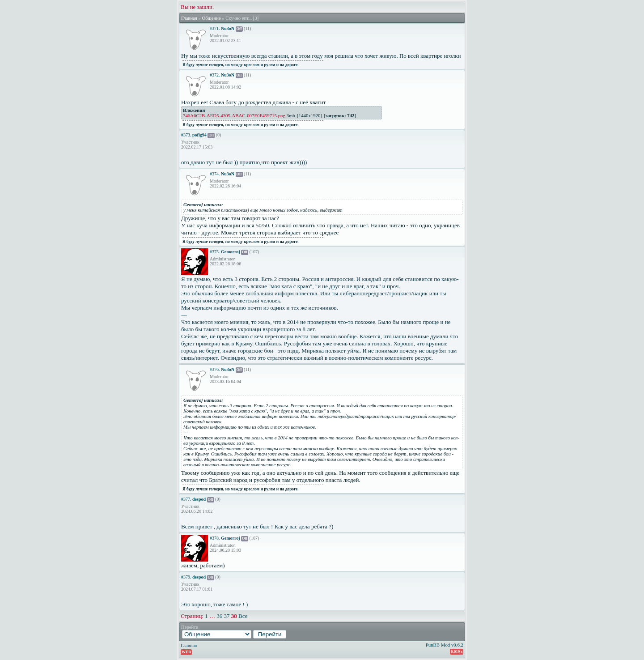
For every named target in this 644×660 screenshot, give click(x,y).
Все (243, 616)
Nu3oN (228, 28)
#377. (186, 499)
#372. (215, 75)
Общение (211, 18)
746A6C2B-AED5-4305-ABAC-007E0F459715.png (234, 115)
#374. (215, 174)
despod (199, 499)
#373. (186, 135)
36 (219, 616)
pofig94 (199, 135)
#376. (215, 369)
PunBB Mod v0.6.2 (445, 645)
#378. (215, 538)
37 (227, 616)
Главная (189, 18)
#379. (186, 577)
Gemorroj (231, 252)
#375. (215, 252)
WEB (186, 652)
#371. (215, 28)
